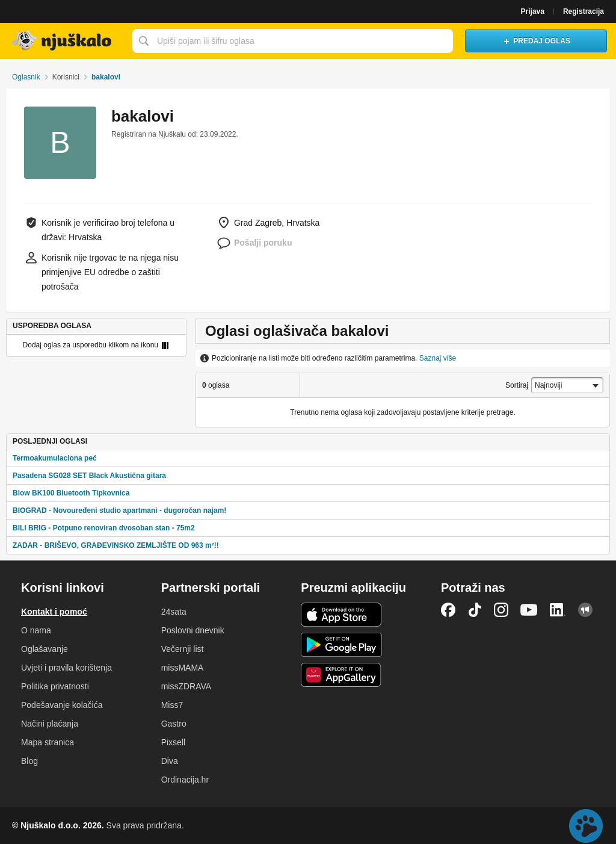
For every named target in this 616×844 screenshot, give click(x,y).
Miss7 (172, 705)
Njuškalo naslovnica (63, 41)
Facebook (448, 610)
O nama (36, 630)
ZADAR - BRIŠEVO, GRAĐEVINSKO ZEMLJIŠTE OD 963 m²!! (116, 545)
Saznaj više (438, 358)
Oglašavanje (45, 649)
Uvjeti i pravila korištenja (66, 668)
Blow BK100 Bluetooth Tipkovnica (71, 493)
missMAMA (183, 668)
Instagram (501, 610)
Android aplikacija (341, 645)
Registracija (584, 11)
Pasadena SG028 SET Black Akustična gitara (89, 476)
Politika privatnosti (55, 686)
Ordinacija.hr (185, 780)
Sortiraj (517, 385)
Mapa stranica (48, 742)
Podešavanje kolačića (62, 705)
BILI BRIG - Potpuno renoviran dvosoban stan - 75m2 (104, 528)
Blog (29, 761)
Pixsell (173, 742)
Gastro (174, 724)
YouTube (529, 610)
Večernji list (183, 649)
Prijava (533, 11)
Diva (170, 761)
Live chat (586, 826)
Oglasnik (26, 77)
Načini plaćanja (50, 724)
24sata (174, 612)
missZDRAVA (186, 686)
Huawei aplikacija (341, 675)
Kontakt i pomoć (54, 612)
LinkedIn (558, 610)
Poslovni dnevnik (193, 630)
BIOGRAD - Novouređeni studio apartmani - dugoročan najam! (119, 510)
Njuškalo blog (585, 610)
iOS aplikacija (341, 615)
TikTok (475, 610)
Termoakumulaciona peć (55, 458)
